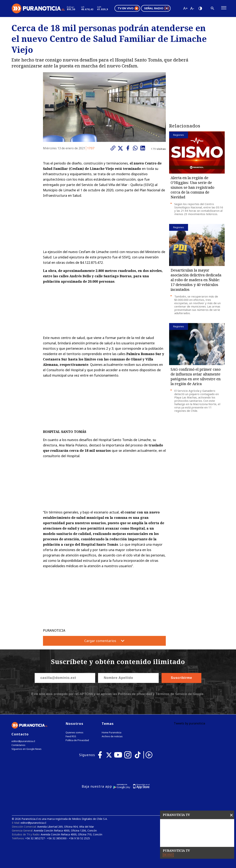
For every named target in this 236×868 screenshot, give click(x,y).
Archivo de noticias (112, 736)
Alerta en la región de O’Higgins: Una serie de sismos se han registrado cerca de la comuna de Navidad (192, 187)
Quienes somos (74, 733)
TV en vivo (128, 8)
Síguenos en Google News (26, 749)
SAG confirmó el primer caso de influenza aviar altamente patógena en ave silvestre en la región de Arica (196, 376)
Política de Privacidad (77, 740)
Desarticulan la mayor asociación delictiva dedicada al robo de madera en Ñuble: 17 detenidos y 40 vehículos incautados (196, 280)
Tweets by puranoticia (189, 723)
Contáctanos (18, 745)
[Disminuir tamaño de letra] (192, 8)
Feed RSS (71, 736)
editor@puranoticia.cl (23, 741)
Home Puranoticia (112, 733)
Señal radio (157, 8)
